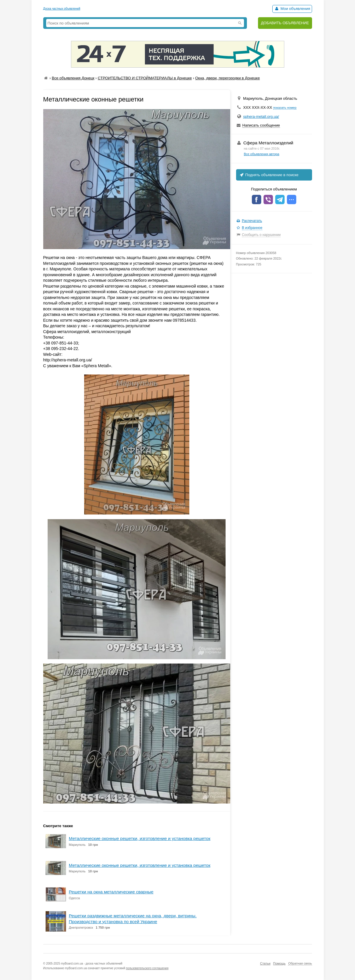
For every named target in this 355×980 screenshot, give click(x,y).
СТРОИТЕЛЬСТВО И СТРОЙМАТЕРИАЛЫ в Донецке (145, 78)
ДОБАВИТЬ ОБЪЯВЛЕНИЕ (285, 23)
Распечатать (252, 221)
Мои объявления (292, 9)
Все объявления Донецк (73, 78)
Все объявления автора (262, 154)
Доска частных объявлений (62, 9)
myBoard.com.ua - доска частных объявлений (91, 964)
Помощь (279, 963)
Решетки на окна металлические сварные (111, 892)
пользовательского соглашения (147, 968)
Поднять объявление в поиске (269, 175)
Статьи (265, 963)
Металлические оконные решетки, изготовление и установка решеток (140, 838)
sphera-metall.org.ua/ (261, 117)
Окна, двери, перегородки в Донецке (227, 78)
